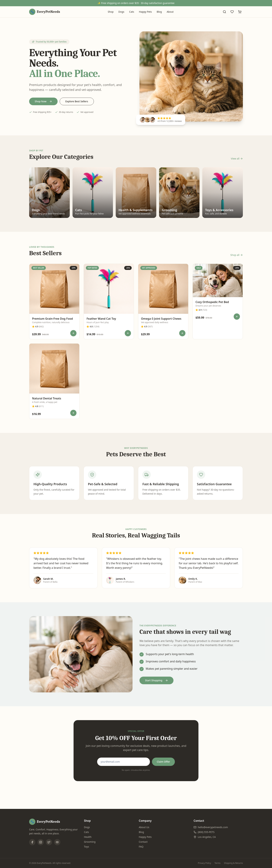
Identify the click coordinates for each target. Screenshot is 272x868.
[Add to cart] (73, 333)
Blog (159, 12)
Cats (132, 12)
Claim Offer (163, 762)
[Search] (224, 12)
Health (88, 837)
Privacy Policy (205, 863)
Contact (143, 842)
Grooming (90, 842)
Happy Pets (145, 12)
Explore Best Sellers (77, 101)
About (170, 12)
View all (237, 159)
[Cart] (240, 12)
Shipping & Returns (233, 863)
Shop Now (43, 101)
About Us (144, 827)
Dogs (121, 12)
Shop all (237, 255)
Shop (111, 12)
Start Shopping (156, 680)
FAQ (141, 847)
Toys (86, 847)
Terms (218, 863)
